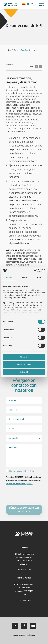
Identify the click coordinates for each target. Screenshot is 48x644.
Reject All (24, 372)
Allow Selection (24, 364)
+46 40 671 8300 (24, 570)
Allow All (24, 357)
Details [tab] (24, 277)
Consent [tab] (9, 277)
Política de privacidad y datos (19, 484)
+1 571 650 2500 (24, 600)
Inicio (8, 50)
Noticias (15, 50)
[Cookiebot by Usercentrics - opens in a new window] (34, 270)
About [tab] (39, 277)
